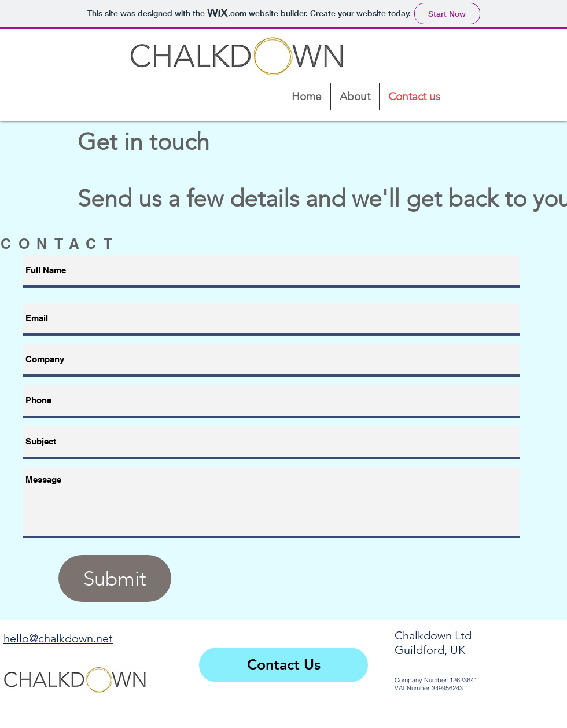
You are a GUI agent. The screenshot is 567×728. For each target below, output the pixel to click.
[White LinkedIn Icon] (544, 707)
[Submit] (115, 578)
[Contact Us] (283, 665)
